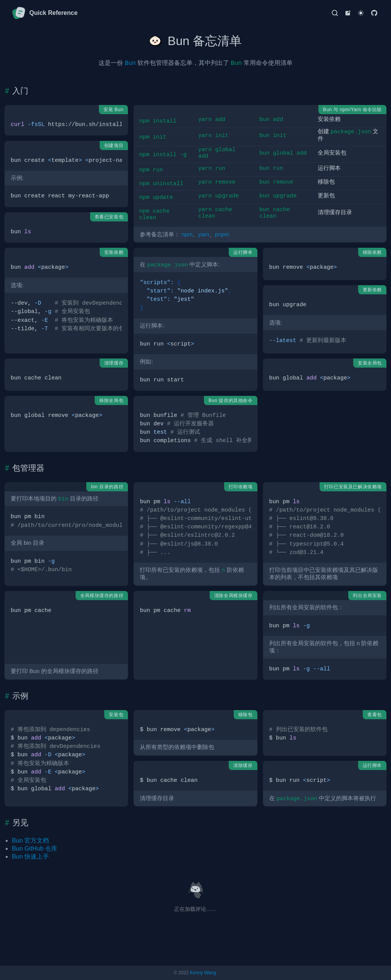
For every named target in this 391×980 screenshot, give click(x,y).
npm (187, 234)
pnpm (222, 234)
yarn (204, 234)
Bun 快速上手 (30, 856)
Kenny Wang (203, 973)
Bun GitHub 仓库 (35, 848)
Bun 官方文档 (30, 840)
